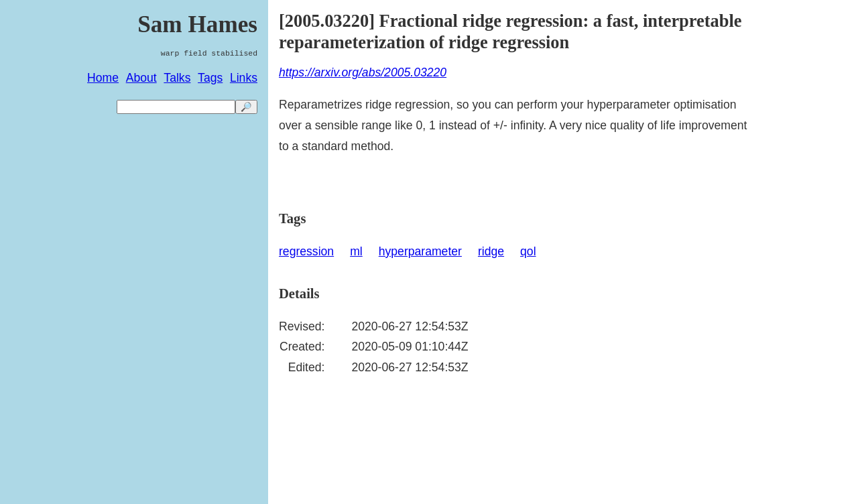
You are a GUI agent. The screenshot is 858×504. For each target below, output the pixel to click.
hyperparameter (420, 251)
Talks (177, 78)
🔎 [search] (246, 107)
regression (306, 251)
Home (103, 78)
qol (528, 251)
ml (356, 251)
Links (244, 78)
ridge (491, 251)
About (141, 78)
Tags (210, 78)
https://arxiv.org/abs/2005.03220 (363, 72)
